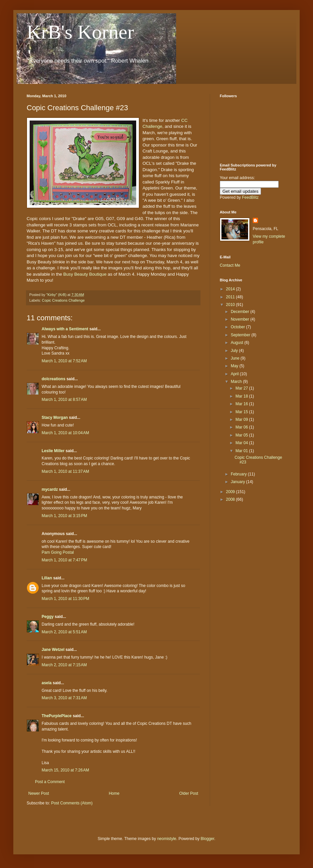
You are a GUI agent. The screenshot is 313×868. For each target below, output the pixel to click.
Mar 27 (242, 388)
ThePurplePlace (57, 716)
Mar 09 (242, 420)
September (241, 335)
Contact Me (230, 265)
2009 (231, 492)
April (235, 374)
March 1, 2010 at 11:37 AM (65, 471)
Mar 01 (242, 451)
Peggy (48, 617)
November (241, 319)
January (238, 482)
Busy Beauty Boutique (85, 274)
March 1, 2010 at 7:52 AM (64, 361)
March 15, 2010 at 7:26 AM (65, 770)
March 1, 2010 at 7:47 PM (64, 560)
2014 (231, 289)
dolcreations (53, 379)
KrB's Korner (80, 32)
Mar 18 (242, 396)
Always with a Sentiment (65, 329)
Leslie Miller (53, 451)
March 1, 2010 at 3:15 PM (64, 516)
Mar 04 (242, 443)
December (241, 312)
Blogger (208, 839)
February (239, 474)
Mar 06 (242, 427)
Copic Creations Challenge (63, 300)
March (237, 382)
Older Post (189, 793)
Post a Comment (50, 782)
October (238, 327)
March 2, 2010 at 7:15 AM (64, 665)
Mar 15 (242, 412)
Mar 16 (242, 404)
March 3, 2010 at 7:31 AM (64, 698)
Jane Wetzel (53, 650)
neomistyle (167, 839)
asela (47, 683)
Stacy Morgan (55, 418)
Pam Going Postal (58, 552)
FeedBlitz (250, 197)
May (235, 366)
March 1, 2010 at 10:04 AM (65, 433)
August (238, 343)
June (236, 358)
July (235, 351)
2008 (231, 499)
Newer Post (39, 793)
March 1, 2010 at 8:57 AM (64, 400)
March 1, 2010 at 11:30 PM (65, 599)
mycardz (50, 489)
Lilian (47, 578)
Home (114, 793)
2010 (231, 305)
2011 (231, 297)
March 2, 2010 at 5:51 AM (64, 632)
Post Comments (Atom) (72, 803)
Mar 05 (242, 435)
